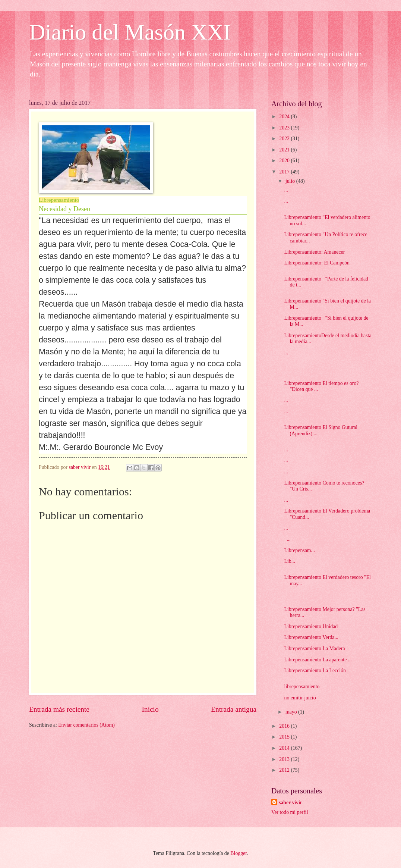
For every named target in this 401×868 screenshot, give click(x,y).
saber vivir (291, 803)
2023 (285, 128)
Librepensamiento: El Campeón (317, 263)
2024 (285, 117)
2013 (285, 759)
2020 (285, 161)
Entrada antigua (234, 709)
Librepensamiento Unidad (311, 626)
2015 (285, 737)
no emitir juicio (300, 698)
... (286, 190)
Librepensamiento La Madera (314, 648)
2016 (285, 726)
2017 (285, 172)
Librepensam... (299, 550)
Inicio (150, 709)
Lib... (290, 561)
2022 (285, 139)
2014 (285, 748)
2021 (285, 150)
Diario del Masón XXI (130, 32)
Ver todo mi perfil (290, 812)
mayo (292, 712)
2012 (285, 770)
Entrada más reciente (59, 709)
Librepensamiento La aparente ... (318, 660)
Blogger (239, 853)
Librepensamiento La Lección (315, 670)
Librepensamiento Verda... (311, 637)
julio (291, 181)
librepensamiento (302, 687)
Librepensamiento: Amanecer (314, 252)
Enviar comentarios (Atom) (86, 725)
